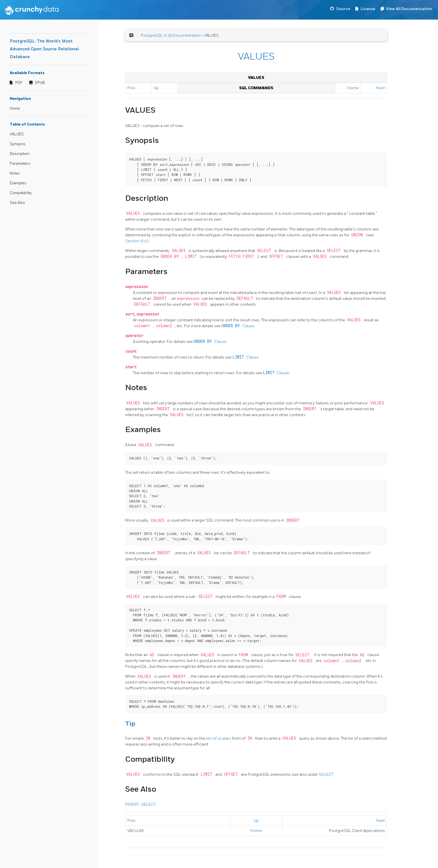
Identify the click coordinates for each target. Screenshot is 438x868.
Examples (18, 183)
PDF (19, 83)
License (368, 9)
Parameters (20, 164)
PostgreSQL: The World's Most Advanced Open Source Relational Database (44, 49)
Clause (238, 326)
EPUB (40, 83)
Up (156, 88)
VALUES (17, 134)
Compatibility (21, 193)
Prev (131, 88)
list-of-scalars (219, 738)
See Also (17, 203)
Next (381, 88)
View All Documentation (409, 9)
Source (343, 9)
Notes (15, 173)
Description (20, 154)
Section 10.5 (136, 241)
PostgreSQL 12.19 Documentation (171, 35)
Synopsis (18, 144)
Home (15, 108)
